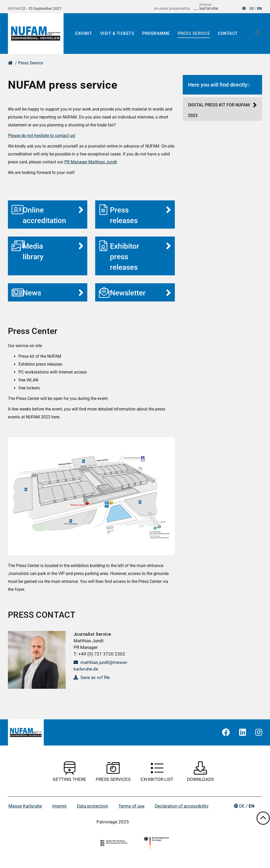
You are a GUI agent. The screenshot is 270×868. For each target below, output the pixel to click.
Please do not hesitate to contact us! (42, 136)
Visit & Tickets (117, 33)
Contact (228, 33)
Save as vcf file (92, 677)
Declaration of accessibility (182, 806)
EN (260, 8)
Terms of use (131, 806)
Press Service (194, 33)
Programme (156, 33)
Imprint (59, 806)
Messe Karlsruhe (25, 806)
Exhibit (84, 33)
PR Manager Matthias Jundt (91, 162)
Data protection (93, 806)
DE (252, 8)
